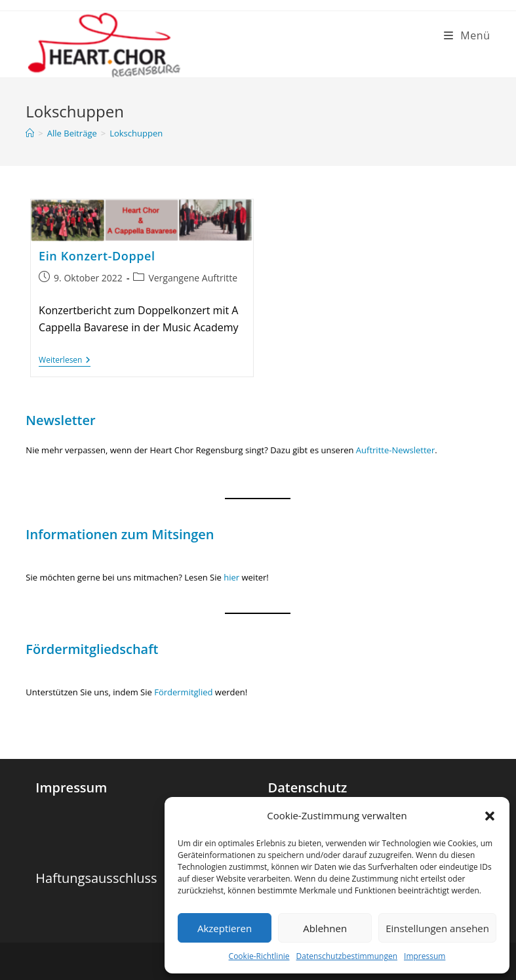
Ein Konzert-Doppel (97, 256)
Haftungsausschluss (96, 878)
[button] (490, 816)
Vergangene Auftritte (193, 278)
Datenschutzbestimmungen (347, 956)
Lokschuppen (136, 133)
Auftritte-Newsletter (395, 450)
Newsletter (60, 420)
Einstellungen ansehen (437, 928)
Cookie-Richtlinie (259, 956)
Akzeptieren (225, 928)
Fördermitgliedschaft (92, 649)
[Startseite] (30, 133)
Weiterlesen (65, 361)
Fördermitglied (185, 692)
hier (231, 577)
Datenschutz (307, 787)
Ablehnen (325, 928)
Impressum (425, 956)
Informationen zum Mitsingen (120, 534)
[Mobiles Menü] (467, 35)
